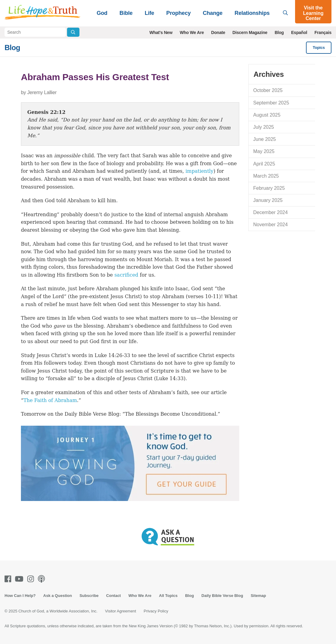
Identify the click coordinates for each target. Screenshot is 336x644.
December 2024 (270, 212)
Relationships (252, 13)
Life (149, 13)
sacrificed (126, 275)
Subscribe (89, 596)
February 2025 (269, 188)
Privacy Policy (156, 611)
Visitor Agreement (120, 611)
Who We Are (192, 32)
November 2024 (270, 225)
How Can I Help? (20, 596)
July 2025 (264, 127)
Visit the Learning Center (313, 13)
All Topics (168, 596)
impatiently (200, 171)
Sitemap (259, 596)
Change (213, 13)
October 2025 (268, 90)
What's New (161, 32)
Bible (126, 13)
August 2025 (267, 115)
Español (299, 32)
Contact (113, 596)
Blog (279, 32)
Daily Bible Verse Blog (222, 596)
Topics (319, 48)
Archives (269, 74)
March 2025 (266, 176)
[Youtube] (20, 579)
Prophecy (178, 13)
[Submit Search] (73, 32)
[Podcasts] (43, 579)
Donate (218, 32)
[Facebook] (9, 579)
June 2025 (265, 139)
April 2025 (264, 164)
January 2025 (268, 200)
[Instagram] (32, 579)
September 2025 (271, 103)
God (102, 13)
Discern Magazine (250, 32)
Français (323, 32)
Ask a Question (58, 596)
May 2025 (264, 151)
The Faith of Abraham (50, 400)
